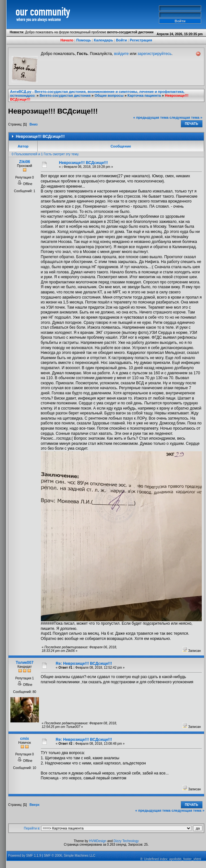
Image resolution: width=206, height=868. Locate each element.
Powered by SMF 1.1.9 (25, 856)
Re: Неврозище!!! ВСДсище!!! (84, 664)
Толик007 (24, 663)
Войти (121, 40)
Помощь (84, 40)
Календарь (103, 40)
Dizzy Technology (126, 841)
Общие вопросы (109, 95)
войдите (121, 54)
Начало (67, 40)
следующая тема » (186, 117)
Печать (192, 124)
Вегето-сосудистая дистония (65, 95)
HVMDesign (98, 841)
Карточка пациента (144, 95)
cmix (24, 739)
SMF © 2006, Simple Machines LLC (70, 856)
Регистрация (141, 40)
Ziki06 (25, 162)
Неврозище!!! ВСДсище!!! (84, 163)
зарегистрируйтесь (155, 54)
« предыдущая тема (151, 117)
